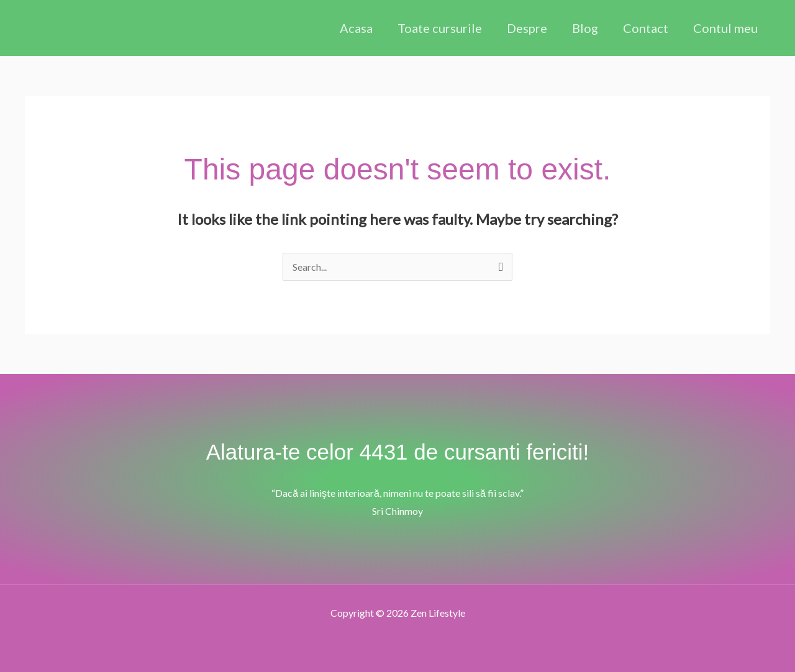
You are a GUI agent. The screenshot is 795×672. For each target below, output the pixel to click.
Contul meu (725, 28)
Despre (527, 28)
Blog (585, 28)
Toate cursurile (440, 28)
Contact (646, 28)
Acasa (356, 28)
